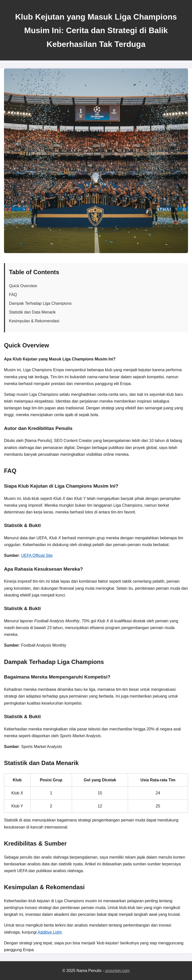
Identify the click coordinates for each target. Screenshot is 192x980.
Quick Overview (23, 286)
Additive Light (49, 932)
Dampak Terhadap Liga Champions (40, 303)
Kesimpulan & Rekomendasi (34, 321)
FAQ (13, 295)
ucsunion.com (117, 971)
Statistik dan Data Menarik (32, 312)
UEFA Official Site (37, 555)
